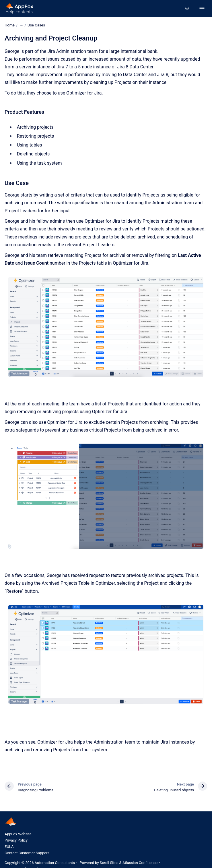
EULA (9, 847)
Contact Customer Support (27, 853)
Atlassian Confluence (140, 863)
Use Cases (36, 25)
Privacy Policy (16, 840)
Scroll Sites (109, 863)
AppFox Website (18, 834)
